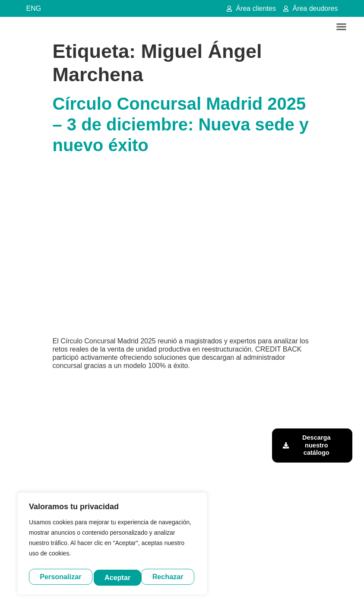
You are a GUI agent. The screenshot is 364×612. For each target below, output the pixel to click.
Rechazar (121, 577)
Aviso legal (154, 596)
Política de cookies (253, 596)
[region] (112, 545)
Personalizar (60, 577)
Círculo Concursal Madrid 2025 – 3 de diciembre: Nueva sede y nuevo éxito (181, 124)
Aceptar (173, 577)
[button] (342, 27)
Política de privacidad (198, 596)
